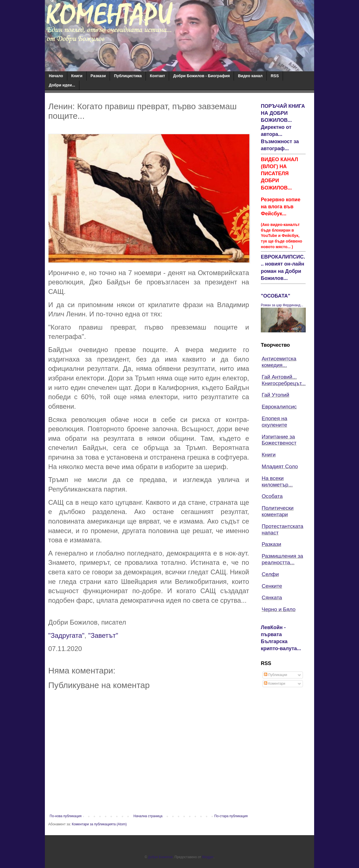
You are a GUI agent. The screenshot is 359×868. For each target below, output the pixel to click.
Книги (77, 76)
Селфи (270, 574)
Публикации (276, 675)
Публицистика (128, 76)
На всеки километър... (277, 481)
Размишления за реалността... (282, 559)
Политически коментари (278, 511)
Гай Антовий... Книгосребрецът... (284, 380)
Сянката (272, 598)
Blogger (208, 857)
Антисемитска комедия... (279, 362)
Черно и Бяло (279, 609)
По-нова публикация (66, 816)
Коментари (275, 684)
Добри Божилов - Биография (201, 76)
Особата (272, 496)
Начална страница (148, 816)
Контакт (157, 76)
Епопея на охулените (274, 422)
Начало (56, 76)
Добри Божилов (160, 857)
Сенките (272, 586)
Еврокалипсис (279, 407)
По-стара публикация (231, 816)
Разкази (98, 76)
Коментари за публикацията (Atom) (99, 824)
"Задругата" (66, 635)
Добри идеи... (62, 85)
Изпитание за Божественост (279, 440)
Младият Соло (280, 466)
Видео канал (250, 76)
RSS (275, 76)
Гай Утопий (275, 395)
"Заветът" (103, 635)
